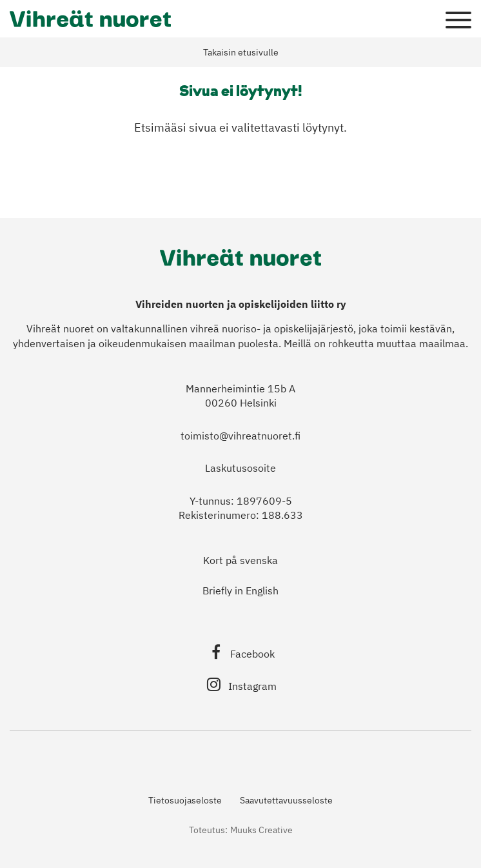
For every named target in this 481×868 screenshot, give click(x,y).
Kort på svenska (240, 560)
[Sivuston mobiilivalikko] (458, 21)
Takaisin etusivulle (241, 52)
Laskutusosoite (240, 468)
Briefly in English (240, 590)
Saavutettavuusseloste (286, 800)
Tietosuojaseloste (185, 800)
